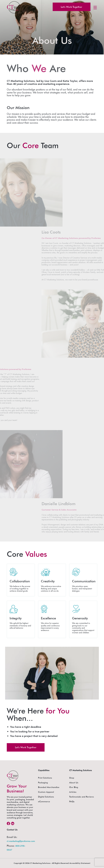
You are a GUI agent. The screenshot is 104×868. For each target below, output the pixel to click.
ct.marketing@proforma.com (21, 841)
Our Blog (74, 787)
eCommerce (44, 801)
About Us (74, 783)
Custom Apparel (46, 792)
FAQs (72, 801)
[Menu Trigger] (95, 7)
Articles (73, 792)
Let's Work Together (71, 7)
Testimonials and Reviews (82, 797)
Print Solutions (45, 778)
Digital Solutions (46, 797)
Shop (72, 778)
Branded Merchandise (49, 787)
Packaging (43, 783)
